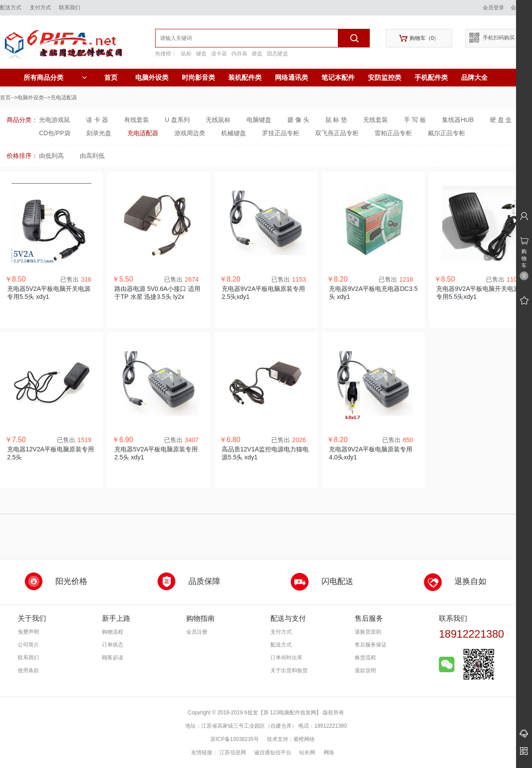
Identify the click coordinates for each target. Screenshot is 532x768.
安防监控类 (385, 77)
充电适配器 (143, 133)
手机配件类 (431, 77)
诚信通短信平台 (273, 752)
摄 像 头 (298, 120)
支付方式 (40, 8)
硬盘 (257, 54)
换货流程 (365, 658)
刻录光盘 (99, 133)
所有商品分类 (55, 78)
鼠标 (186, 54)
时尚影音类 (198, 77)
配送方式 (11, 8)
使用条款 (28, 670)
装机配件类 (245, 77)
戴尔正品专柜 (446, 133)
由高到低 (92, 156)
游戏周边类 (190, 133)
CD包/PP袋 (55, 133)
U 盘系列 (177, 120)
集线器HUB (458, 120)
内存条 (239, 54)
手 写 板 (415, 120)
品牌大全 (474, 77)
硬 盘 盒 (501, 120)
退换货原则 (368, 632)
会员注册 (197, 632)
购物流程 (113, 632)
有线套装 (137, 120)
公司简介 (28, 645)
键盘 (201, 54)
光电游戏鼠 (55, 120)
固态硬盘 (278, 54)
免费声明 (28, 632)
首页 (111, 77)
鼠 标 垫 (336, 120)
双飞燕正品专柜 (337, 133)
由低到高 (51, 156)
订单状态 (113, 645)
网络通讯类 (291, 77)
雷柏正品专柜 (393, 133)
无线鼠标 (218, 120)
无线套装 (376, 120)
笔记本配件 (338, 77)
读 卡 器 (97, 120)
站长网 (307, 752)
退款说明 (365, 670)
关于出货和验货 (289, 670)
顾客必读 (113, 658)
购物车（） (419, 38)
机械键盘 (234, 133)
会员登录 (493, 8)
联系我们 (70, 8)
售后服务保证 (371, 645)
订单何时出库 (286, 658)
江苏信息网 (233, 752)
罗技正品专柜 (281, 133)
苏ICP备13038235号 (235, 739)
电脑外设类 (152, 77)
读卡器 (219, 54)
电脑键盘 (259, 120)
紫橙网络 (304, 739)
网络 (329, 752)
